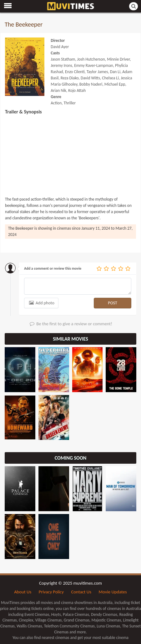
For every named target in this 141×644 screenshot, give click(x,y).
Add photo (41, 303)
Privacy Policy (51, 592)
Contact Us (81, 592)
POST (113, 303)
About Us (23, 592)
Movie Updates (113, 592)
